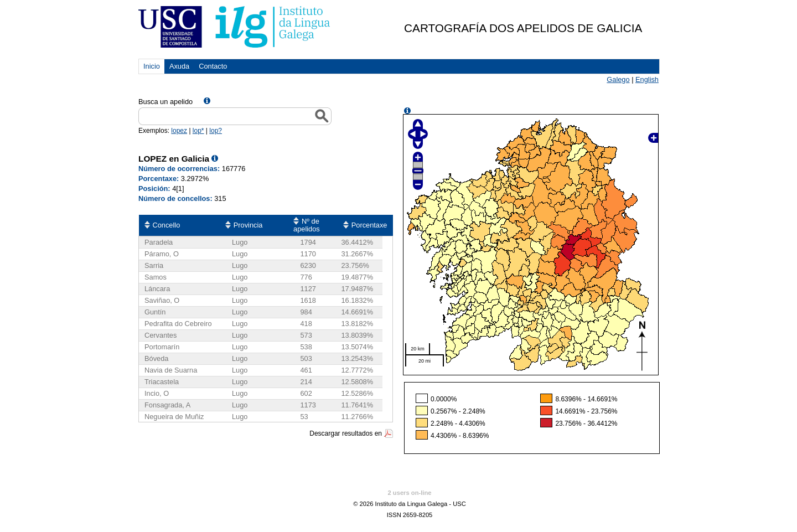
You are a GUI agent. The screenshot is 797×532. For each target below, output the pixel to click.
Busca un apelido (165, 102)
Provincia (248, 225)
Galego (618, 79)
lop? (216, 131)
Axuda (179, 66)
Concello (167, 225)
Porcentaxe (369, 225)
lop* (198, 131)
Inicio (152, 66)
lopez (179, 131)
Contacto (213, 66)
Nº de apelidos (307, 225)
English (647, 79)
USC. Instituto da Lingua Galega (235, 27)
